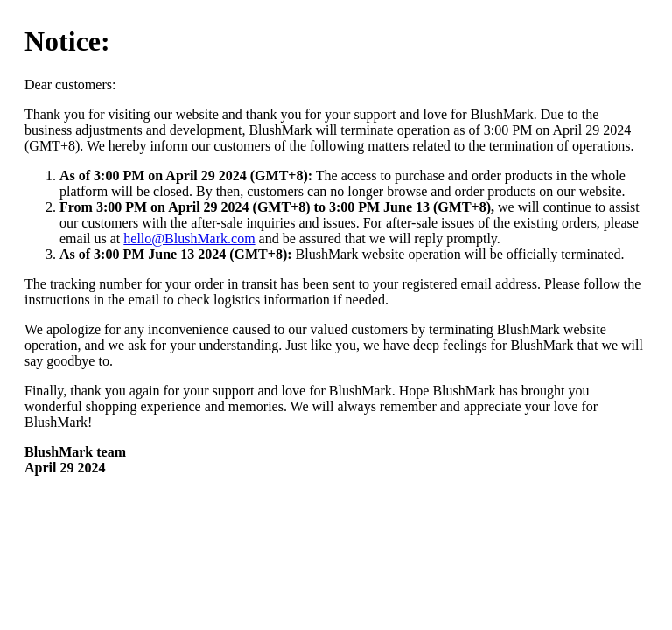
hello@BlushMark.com (189, 238)
